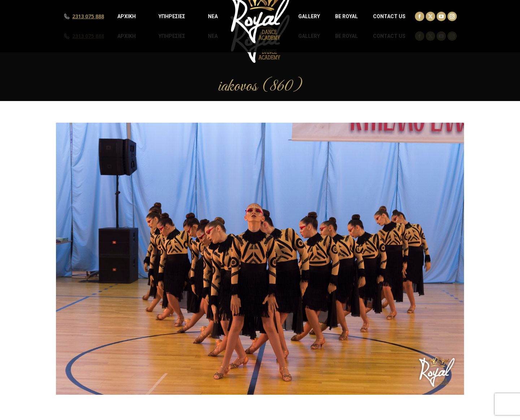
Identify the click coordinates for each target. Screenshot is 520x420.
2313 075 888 (88, 36)
